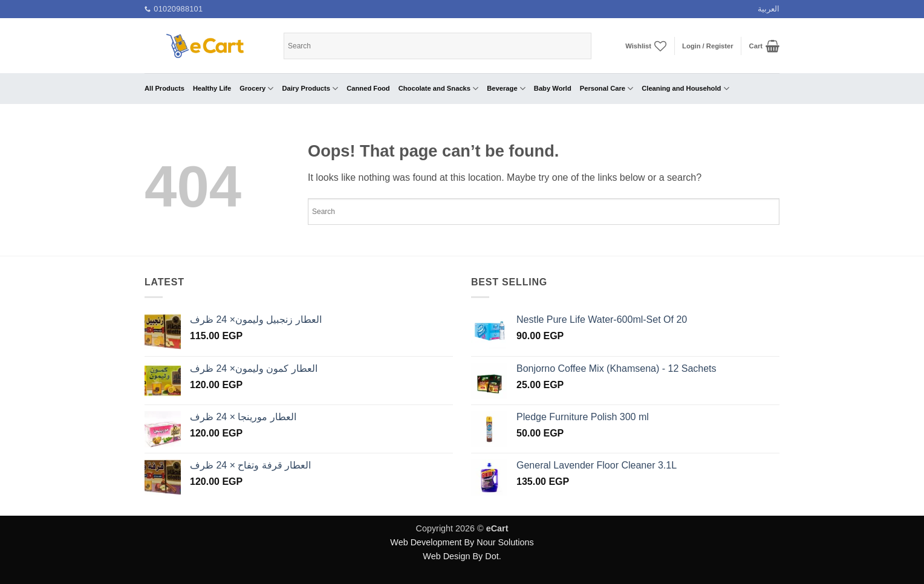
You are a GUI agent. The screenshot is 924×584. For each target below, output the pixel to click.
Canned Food (368, 88)
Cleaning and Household (685, 89)
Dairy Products (310, 89)
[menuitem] (769, 9)
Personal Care (607, 89)
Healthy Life (212, 88)
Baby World (553, 88)
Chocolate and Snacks (439, 89)
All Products (164, 88)
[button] (708, 46)
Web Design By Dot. (462, 556)
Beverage (506, 89)
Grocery (256, 89)
